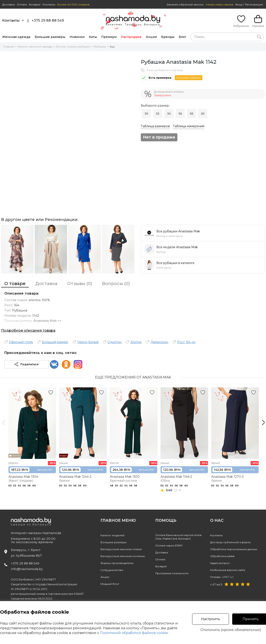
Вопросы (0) (116, 284)
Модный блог (110, 584)
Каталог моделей (112, 535)
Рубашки (100, 46)
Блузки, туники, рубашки (73, 46)
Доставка (8, 4)
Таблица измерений (189, 126)
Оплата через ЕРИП (169, 545)
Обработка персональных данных (234, 549)
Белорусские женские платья (121, 549)
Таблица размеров (155, 126)
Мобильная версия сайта (228, 570)
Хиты (93, 37)
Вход (239, 4)
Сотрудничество (112, 570)
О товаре (15, 284)
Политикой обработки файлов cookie (134, 633)
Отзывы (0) (80, 284)
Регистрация (254, 4)
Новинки (77, 37)
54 (169, 114)
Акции (151, 37)
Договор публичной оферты (230, 542)
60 (203, 114)
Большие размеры (50, 37)
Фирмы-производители (117, 563)
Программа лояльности (172, 573)
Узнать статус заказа (220, 4)
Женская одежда (16, 37)
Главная (9, 46)
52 (158, 114)
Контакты (49, 4)
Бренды (168, 37)
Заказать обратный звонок (185, 4)
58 (191, 114)
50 (146, 114)
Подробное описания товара (28, 330)
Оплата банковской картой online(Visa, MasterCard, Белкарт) (178, 537)
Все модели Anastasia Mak (177, 247)
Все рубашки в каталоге (175, 263)
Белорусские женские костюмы (123, 556)
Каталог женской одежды (35, 46)
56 (180, 114)
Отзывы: (222, 577)
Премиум (109, 37)
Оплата (22, 4)
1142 (112, 47)
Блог (182, 37)
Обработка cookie (222, 556)
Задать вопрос (220, 563)
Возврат (35, 4)
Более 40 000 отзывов (73, 4)
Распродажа (131, 37)
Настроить (211, 619)
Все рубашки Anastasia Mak (178, 231)
